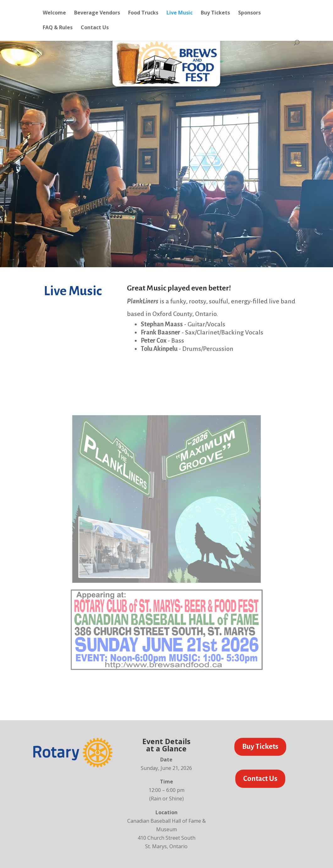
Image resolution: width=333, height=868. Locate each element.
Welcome (54, 13)
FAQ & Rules (58, 28)
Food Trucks (143, 13)
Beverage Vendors (97, 13)
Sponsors (249, 13)
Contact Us (95, 28)
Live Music (180, 13)
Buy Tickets (215, 13)
